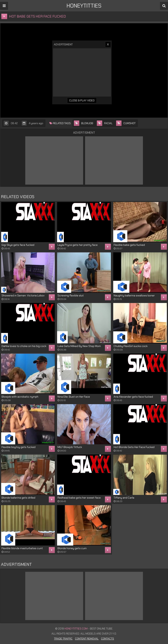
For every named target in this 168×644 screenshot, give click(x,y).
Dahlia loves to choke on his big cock (24, 346)
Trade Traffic (63, 639)
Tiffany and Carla (124, 498)
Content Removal (87, 639)
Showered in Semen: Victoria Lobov (23, 295)
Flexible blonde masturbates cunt (22, 548)
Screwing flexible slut (71, 295)
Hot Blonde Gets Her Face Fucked (134, 447)
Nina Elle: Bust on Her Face (74, 397)
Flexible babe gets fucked (129, 245)
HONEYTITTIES (84, 6)
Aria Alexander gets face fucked (133, 397)
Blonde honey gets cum (72, 548)
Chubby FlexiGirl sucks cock (131, 346)
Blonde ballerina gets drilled (18, 498)
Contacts (108, 639)
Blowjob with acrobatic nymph (20, 397)
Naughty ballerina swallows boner (134, 295)
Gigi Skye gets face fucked (18, 245)
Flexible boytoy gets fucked (19, 447)
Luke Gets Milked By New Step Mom (79, 346)
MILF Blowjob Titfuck (70, 447)
